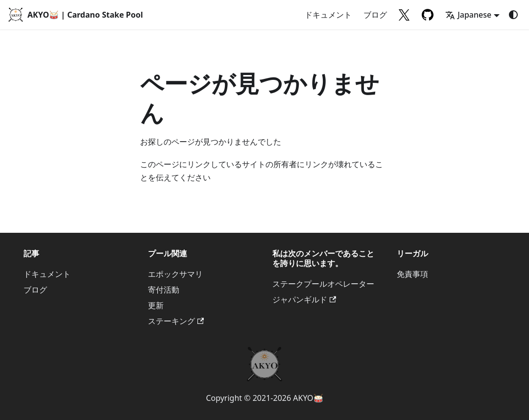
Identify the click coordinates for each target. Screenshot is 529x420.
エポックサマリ (175, 274)
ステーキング (176, 321)
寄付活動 (164, 290)
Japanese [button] (468, 15)
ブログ (375, 15)
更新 (156, 305)
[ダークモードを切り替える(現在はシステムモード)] (513, 15)
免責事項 (412, 274)
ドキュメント (328, 15)
